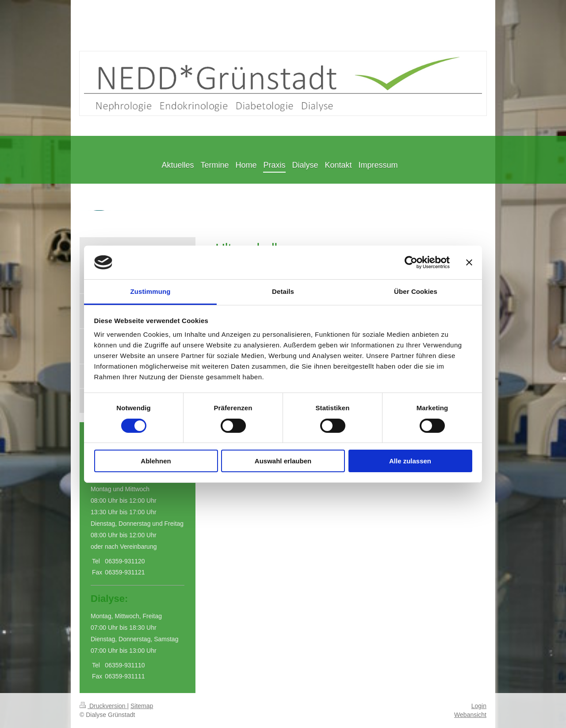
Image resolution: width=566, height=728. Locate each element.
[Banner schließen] (469, 262)
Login (479, 706)
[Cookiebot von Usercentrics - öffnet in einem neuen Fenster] (411, 262)
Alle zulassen (410, 461)
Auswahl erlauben (283, 461)
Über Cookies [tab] (416, 291)
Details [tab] (283, 291)
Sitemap (142, 706)
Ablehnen (156, 461)
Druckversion (103, 706)
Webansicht (470, 715)
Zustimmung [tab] (151, 291)
